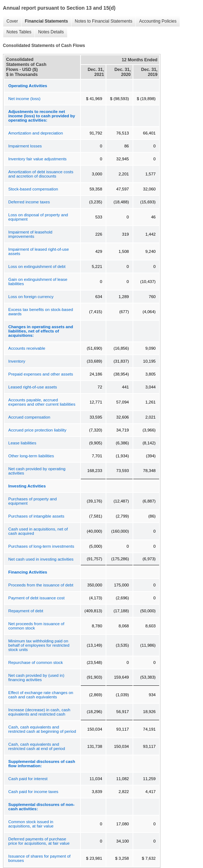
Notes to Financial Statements (102, 21)
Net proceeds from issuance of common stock (36, 626)
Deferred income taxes (29, 202)
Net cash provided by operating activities (37, 471)
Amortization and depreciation (36, 133)
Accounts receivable (27, 348)
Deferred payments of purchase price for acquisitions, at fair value (39, 841)
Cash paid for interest (28, 779)
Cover (10, 21)
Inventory (17, 361)
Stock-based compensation (33, 189)
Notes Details (49, 32)
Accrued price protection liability (37, 430)
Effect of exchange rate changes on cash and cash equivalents (41, 695)
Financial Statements (45, 21)
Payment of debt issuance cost (36, 598)
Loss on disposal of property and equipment (38, 217)
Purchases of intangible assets (36, 516)
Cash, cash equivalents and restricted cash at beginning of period (42, 729)
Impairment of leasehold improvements (30, 234)
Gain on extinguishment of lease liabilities (38, 282)
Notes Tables (17, 32)
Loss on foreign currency (31, 297)
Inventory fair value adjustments (37, 159)
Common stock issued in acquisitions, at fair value (31, 824)
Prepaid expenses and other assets (41, 374)
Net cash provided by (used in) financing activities (36, 678)
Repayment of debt (26, 611)
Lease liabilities (22, 443)
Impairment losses (25, 146)
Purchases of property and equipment (33, 501)
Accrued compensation (29, 417)
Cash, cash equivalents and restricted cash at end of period (37, 746)
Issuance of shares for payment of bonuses (39, 858)
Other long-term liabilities (31, 456)
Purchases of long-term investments (41, 546)
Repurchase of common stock (36, 662)
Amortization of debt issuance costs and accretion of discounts (41, 174)
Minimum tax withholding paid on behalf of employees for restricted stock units (39, 645)
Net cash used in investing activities (41, 559)
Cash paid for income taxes (33, 792)
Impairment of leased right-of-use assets (39, 251)
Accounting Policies (156, 21)
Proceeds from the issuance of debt (41, 585)
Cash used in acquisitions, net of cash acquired (38, 531)
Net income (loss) (24, 99)
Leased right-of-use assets (33, 387)
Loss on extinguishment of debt (37, 266)
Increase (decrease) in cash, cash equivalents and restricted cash (39, 712)
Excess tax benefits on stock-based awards (41, 312)
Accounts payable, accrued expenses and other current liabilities (42, 402)
